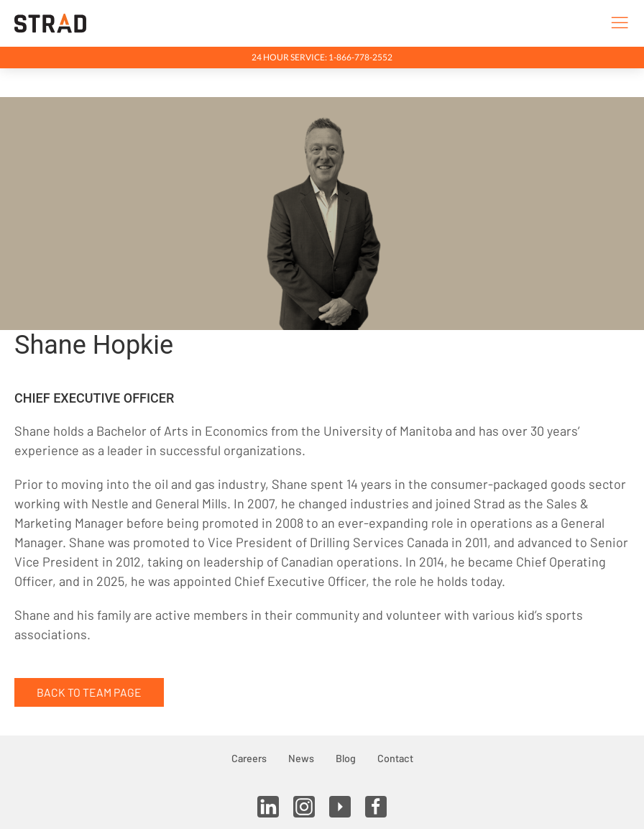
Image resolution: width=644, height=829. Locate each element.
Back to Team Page (89, 692)
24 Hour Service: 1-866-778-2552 (322, 57)
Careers (249, 758)
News (301, 758)
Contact (395, 758)
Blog (346, 758)
